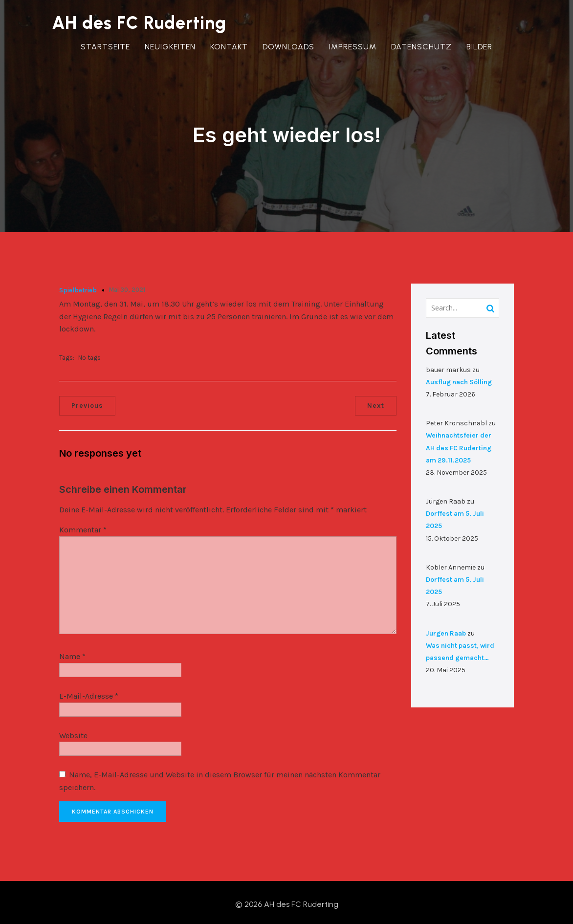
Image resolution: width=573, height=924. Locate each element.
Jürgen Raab (446, 629)
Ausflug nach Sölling (459, 378)
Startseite (105, 47)
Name (72, 652)
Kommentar (83, 526)
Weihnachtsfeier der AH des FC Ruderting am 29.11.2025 (459, 444)
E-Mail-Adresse (89, 692)
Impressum (353, 47)
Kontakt (229, 47)
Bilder (479, 47)
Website (73, 731)
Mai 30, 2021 (127, 285)
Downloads (288, 47)
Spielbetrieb (78, 286)
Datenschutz (421, 47)
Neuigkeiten (170, 47)
